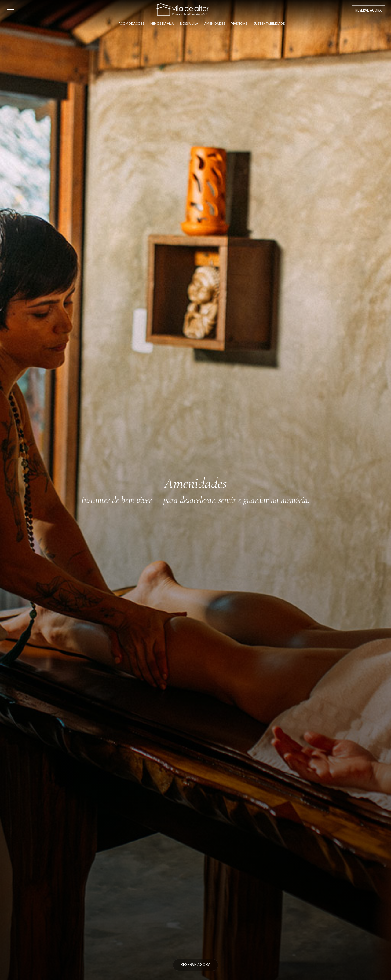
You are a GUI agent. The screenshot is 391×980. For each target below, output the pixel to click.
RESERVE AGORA (368, 10)
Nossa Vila (189, 24)
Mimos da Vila (162, 24)
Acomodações (131, 24)
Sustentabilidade (269, 24)
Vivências (239, 24)
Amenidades (215, 24)
